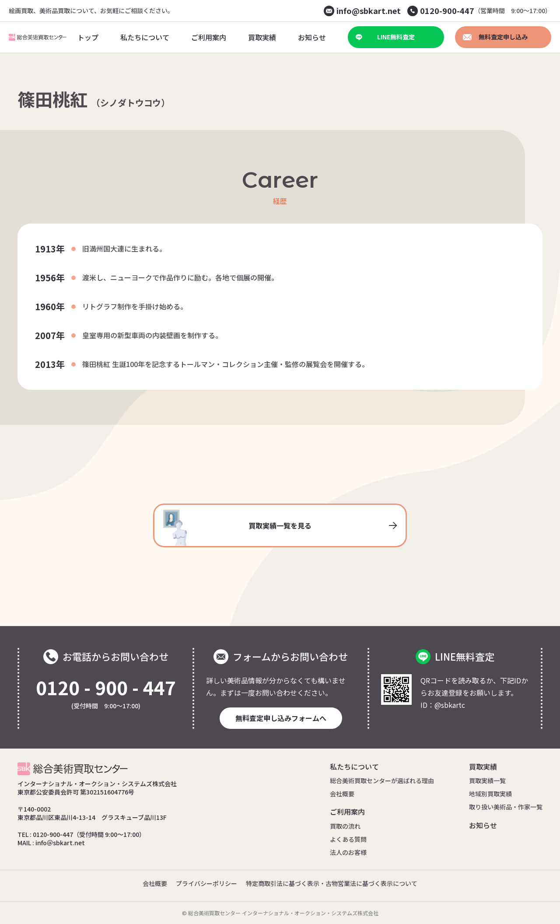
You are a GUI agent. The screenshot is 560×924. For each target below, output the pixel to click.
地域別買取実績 (490, 794)
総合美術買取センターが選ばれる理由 (382, 780)
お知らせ (483, 825)
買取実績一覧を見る (280, 528)
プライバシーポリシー (206, 883)
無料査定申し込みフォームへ (281, 718)
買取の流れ (345, 826)
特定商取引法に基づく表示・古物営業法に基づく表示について (332, 883)
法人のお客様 (348, 852)
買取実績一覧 (487, 780)
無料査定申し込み (495, 37)
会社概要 (342, 794)
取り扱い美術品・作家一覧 (506, 807)
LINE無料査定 (385, 37)
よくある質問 (348, 839)
